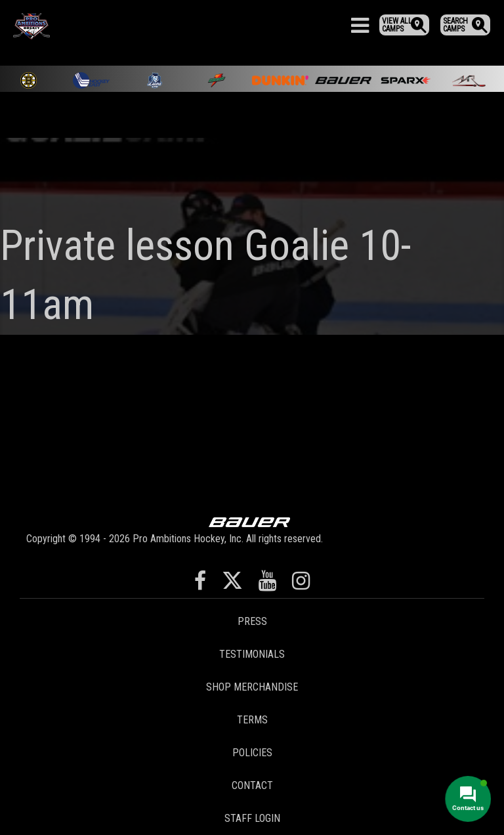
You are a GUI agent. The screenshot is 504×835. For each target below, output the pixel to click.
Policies (252, 753)
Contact (252, 785)
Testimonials (252, 654)
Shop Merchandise (252, 687)
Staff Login (252, 818)
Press (252, 621)
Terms (252, 720)
